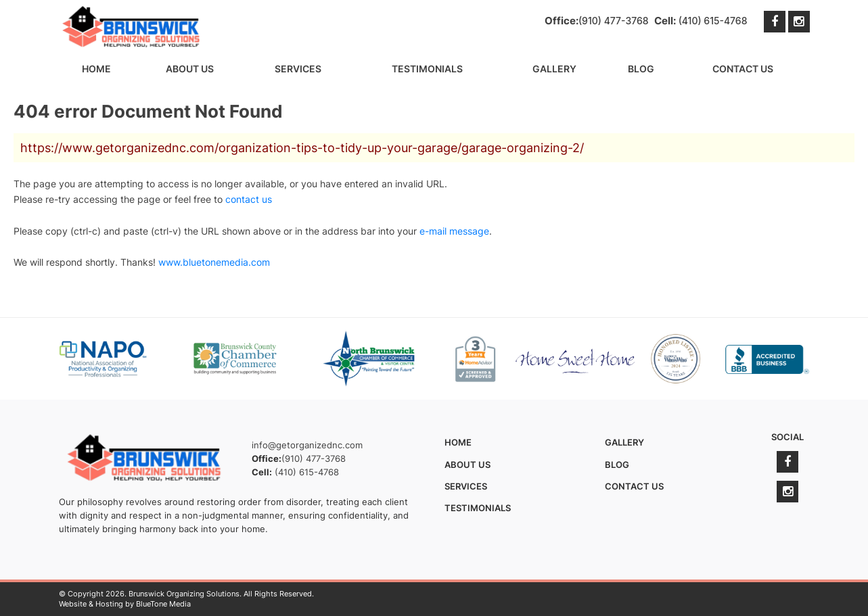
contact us (249, 199)
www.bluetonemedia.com (214, 262)
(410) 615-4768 (713, 21)
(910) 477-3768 (614, 21)
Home (96, 69)
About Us (190, 69)
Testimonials (427, 69)
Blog (641, 69)
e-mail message (454, 231)
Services (298, 69)
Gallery (554, 69)
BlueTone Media (163, 604)
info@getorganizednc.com (307, 445)
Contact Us (743, 69)
